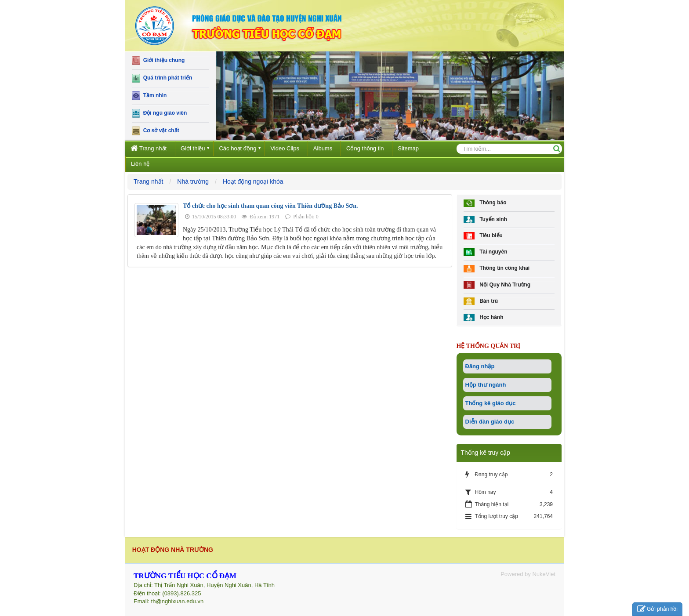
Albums (323, 148)
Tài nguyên (486, 252)
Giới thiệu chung (158, 61)
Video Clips (285, 148)
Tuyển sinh (485, 219)
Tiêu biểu (483, 236)
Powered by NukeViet (528, 574)
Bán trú (481, 301)
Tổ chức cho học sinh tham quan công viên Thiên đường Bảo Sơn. (270, 206)
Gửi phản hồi (657, 609)
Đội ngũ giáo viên (159, 113)
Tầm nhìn (149, 96)
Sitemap (408, 148)
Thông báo (485, 203)
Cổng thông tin (365, 148)
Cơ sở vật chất (156, 131)
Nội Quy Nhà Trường (497, 285)
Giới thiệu (193, 148)
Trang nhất (149, 148)
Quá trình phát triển (162, 78)
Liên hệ (140, 164)
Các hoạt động (238, 148)
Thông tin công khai (497, 269)
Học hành (484, 317)
